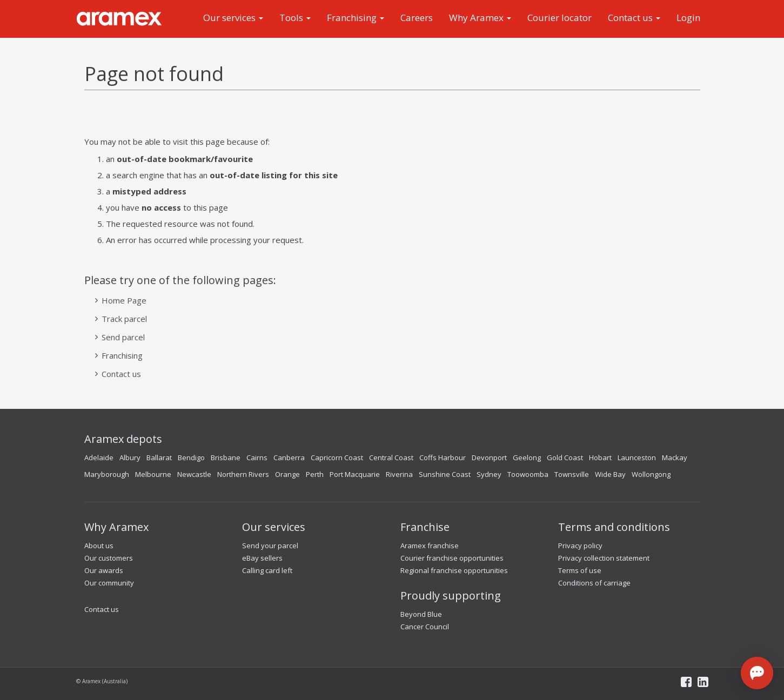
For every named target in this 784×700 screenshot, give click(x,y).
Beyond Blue (421, 614)
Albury (130, 457)
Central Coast (391, 457)
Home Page (124, 300)
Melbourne (153, 474)
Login (688, 18)
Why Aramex (480, 18)
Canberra (289, 457)
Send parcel (123, 337)
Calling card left (267, 570)
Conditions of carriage (594, 583)
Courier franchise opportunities (452, 558)
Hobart (600, 457)
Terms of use (580, 570)
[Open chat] (757, 673)
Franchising (356, 18)
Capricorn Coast (337, 457)
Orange (287, 474)
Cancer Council (425, 627)
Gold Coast (565, 457)
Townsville (572, 474)
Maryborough (107, 474)
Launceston (637, 457)
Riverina (399, 474)
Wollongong (651, 474)
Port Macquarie (355, 474)
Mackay (675, 457)
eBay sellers (262, 558)
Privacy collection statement (604, 558)
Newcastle (194, 474)
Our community (109, 583)
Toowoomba (528, 474)
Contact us (634, 18)
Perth (315, 474)
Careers (417, 18)
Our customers (109, 558)
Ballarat (159, 457)
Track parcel (124, 319)
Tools (295, 18)
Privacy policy (580, 546)
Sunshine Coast (445, 474)
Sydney (489, 474)
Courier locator (559, 18)
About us (99, 546)
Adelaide (99, 457)
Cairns (257, 457)
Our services (233, 18)
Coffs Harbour (443, 457)
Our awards (104, 570)
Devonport (489, 457)
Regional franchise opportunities (454, 570)
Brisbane (226, 457)
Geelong (527, 457)
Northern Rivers (243, 474)
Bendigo (191, 457)
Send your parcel (270, 546)
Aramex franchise (430, 546)
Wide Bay (610, 474)
